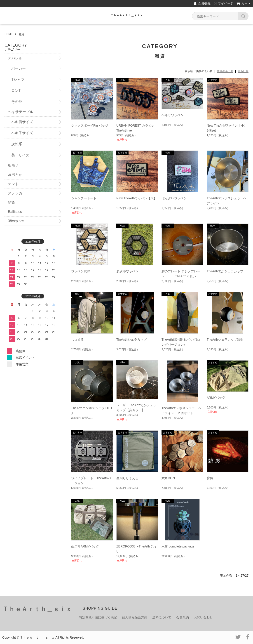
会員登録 (204, 3)
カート (246, 3)
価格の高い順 (225, 71)
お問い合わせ (203, 617)
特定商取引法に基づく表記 (98, 617)
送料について (162, 617)
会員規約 (183, 617)
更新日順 (243, 71)
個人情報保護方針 (135, 617)
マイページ (226, 3)
